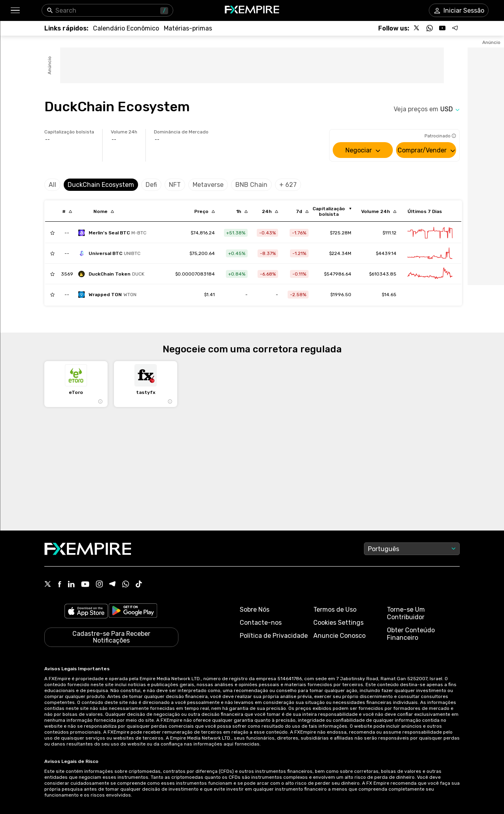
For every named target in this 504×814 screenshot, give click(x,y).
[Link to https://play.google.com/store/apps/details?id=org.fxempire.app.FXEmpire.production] (133, 612)
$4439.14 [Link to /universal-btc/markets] (386, 253)
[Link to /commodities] (188, 28)
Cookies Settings (338, 623)
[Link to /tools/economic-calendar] (126, 28)
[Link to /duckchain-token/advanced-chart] (430, 274)
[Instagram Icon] (99, 585)
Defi (151, 185)
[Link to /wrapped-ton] (209, 295)
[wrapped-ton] (109, 295)
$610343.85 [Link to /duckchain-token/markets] (383, 274)
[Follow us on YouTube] (442, 28)
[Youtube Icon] (85, 585)
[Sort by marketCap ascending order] (332, 211)
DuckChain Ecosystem (101, 185)
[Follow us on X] (417, 28)
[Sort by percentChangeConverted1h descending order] (242, 211)
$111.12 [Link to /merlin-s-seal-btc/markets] (389, 233)
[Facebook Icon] (60, 585)
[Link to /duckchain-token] (195, 274)
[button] (15, 10)
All (52, 185)
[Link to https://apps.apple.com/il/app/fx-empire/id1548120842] (86, 612)
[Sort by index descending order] (67, 211)
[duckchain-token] (113, 274)
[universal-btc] (111, 253)
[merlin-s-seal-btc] (114, 233)
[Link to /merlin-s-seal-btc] (203, 233)
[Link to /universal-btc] (202, 253)
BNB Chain (251, 185)
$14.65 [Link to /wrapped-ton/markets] (389, 295)
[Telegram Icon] (113, 585)
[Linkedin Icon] (71, 585)
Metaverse (208, 185)
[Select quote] (450, 109)
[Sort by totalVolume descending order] (379, 211)
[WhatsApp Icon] (126, 585)
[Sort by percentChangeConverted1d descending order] (270, 211)
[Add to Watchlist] (52, 233)
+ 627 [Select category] (288, 185)
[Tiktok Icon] (139, 585)
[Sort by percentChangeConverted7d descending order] (302, 211)
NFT (175, 185)
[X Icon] (48, 585)
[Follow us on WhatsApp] (430, 28)
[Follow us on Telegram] (455, 28)
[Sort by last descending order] (205, 211)
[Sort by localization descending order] (104, 211)
